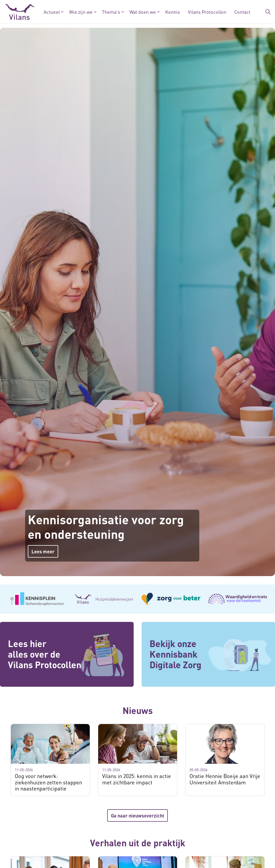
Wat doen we (143, 12)
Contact (242, 12)
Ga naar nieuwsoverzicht (137, 815)
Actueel (52, 12)
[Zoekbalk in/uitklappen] (268, 12)
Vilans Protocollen (207, 12)
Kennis (173, 12)
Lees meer (43, 551)
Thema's (111, 12)
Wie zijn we (81, 12)
